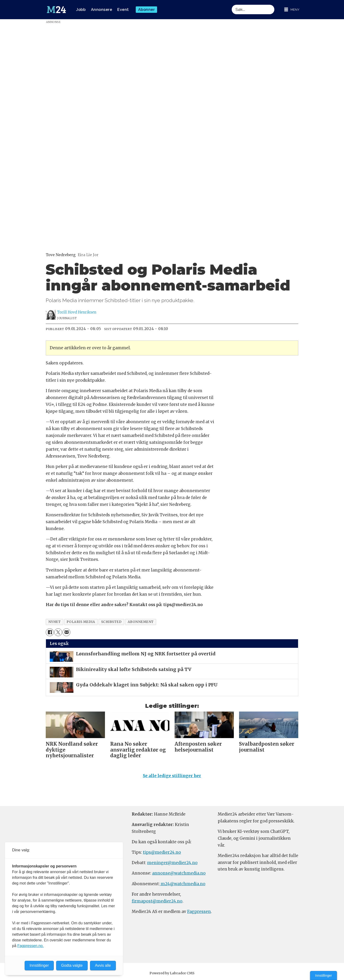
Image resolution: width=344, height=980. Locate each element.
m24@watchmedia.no (183, 884)
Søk (232, 5)
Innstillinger (324, 975)
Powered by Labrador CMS (172, 973)
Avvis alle (103, 965)
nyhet (55, 622)
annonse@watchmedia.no (179, 873)
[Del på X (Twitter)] (58, 632)
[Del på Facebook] (50, 632)
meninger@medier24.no (172, 863)
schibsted (111, 622)
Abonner (147, 10)
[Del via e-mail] (66, 632)
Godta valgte (72, 965)
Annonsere (102, 10)
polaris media (81, 622)
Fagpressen (199, 912)
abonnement (141, 622)
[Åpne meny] (292, 10)
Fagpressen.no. (30, 946)
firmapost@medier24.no (157, 901)
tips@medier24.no (162, 852)
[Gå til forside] (56, 10)
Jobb (81, 10)
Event (123, 10)
